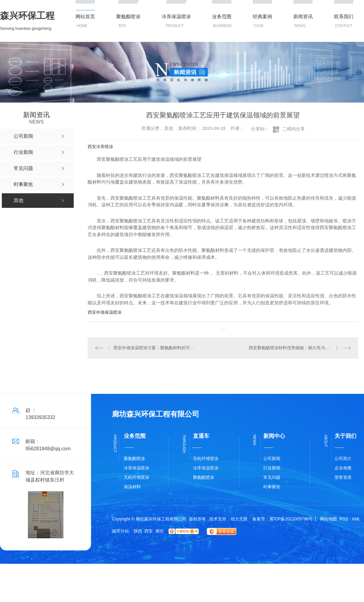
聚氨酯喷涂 (128, 17)
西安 (149, 531)
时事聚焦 (272, 487)
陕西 (138, 531)
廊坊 (160, 531)
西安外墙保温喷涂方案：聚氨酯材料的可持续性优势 (155, 348)
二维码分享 (293, 129)
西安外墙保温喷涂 (105, 312)
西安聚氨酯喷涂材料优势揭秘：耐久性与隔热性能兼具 (300, 348)
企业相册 (343, 468)
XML (356, 519)
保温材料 (132, 487)
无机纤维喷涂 (136, 477)
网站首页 (85, 17)
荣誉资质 (343, 477)
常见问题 (272, 477)
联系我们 (344, 17)
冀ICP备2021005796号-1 (293, 519)
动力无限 (239, 519)
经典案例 (262, 17)
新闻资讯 (303, 17)
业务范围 (222, 17)
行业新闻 (272, 468)
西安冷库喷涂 (100, 147)
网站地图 (329, 519)
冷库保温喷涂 (176, 17)
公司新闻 (272, 458)
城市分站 (120, 531)
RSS (344, 519)
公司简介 (343, 458)
